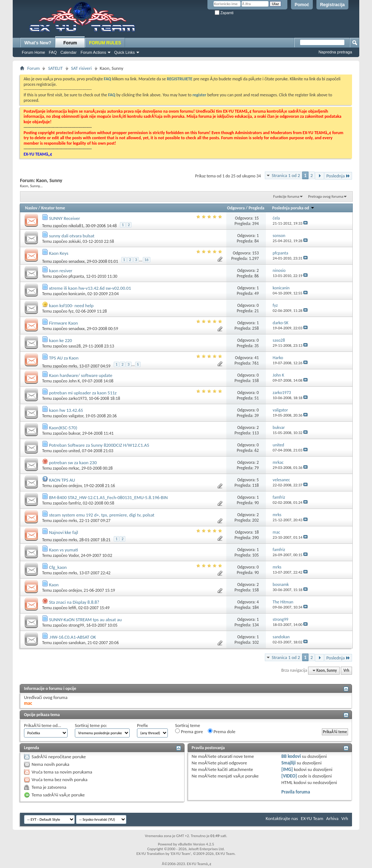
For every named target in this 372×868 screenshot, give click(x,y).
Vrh (346, 670)
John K (74, 381)
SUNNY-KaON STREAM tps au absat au (85, 620)
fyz (71, 311)
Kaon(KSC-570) (63, 428)
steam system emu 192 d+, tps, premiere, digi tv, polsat (102, 515)
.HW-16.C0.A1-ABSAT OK (72, 637)
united (74, 451)
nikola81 (76, 226)
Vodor (73, 555)
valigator (76, 416)
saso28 (74, 346)
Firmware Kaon (63, 323)
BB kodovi (291, 756)
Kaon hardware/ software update (81, 375)
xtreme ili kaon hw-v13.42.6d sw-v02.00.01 (90, 288)
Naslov (31, 208)
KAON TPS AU (62, 480)
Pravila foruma (296, 792)
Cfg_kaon (58, 567)
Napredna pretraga (335, 52)
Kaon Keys (59, 253)
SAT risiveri (82, 68)
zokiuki (74, 241)
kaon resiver (61, 271)
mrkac (74, 468)
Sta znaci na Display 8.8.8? (74, 602)
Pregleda (256, 208)
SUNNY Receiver (64, 218)
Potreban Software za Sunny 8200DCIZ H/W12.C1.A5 (99, 445)
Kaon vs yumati (64, 550)
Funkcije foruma (286, 196)
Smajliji (288, 763)
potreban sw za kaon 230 (73, 463)
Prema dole (222, 731)
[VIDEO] (289, 776)
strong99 (76, 625)
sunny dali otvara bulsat (72, 236)
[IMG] (287, 769)
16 (147, 260)
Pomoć (302, 5)
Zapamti (224, 13)
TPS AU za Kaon (64, 358)
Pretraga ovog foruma (326, 196)
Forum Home (33, 52)
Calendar (68, 52)
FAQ (53, 52)
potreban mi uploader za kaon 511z (83, 393)
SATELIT (55, 68)
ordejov (75, 486)
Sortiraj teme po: (91, 725)
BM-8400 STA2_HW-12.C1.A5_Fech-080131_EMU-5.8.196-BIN (108, 497)
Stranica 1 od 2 (286, 175)
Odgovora (236, 208)
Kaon (54, 585)
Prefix (142, 725)
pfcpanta (76, 276)
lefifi (72, 608)
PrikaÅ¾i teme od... (43, 725)
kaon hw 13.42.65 (66, 410)
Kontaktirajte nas (282, 818)
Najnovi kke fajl (64, 532)
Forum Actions (93, 52)
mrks (73, 366)
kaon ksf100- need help (71, 306)
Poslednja (338, 176)
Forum (70, 43)
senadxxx (76, 261)
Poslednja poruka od (293, 208)
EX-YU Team (312, 818)
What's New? (38, 43)
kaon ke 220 (60, 340)
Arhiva (332, 818)
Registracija (332, 5)
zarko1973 (77, 398)
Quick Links (124, 52)
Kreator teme (53, 208)
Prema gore (189, 731)
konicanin (77, 294)
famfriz (74, 503)
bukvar (74, 433)
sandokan (77, 643)
